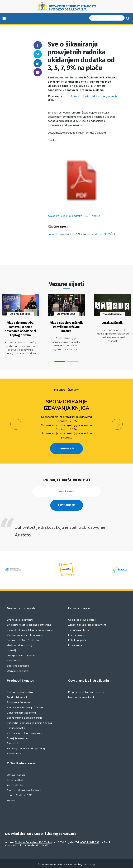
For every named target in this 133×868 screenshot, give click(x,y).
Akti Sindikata (15, 784)
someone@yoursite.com (38, 72)
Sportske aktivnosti (18, 665)
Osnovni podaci (16, 774)
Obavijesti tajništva (18, 670)
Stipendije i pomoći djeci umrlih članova (29, 722)
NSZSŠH (109, 234)
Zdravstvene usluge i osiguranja (25, 732)
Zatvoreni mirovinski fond (21, 712)
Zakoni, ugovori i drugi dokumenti (87, 624)
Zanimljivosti (14, 660)
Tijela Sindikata (16, 779)
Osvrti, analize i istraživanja (89, 680)
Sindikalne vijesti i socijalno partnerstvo (29, 624)
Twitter (38, 54)
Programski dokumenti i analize (86, 691)
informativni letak (92, 234)
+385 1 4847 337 (90, 841)
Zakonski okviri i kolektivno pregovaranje (94, 96)
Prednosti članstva (67, 389)
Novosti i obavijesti (21, 607)
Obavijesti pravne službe (82, 619)
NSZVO (44, 844)
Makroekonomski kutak (81, 696)
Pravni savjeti (76, 644)
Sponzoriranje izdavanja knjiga (67, 404)
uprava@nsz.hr (14, 844)
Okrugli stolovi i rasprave (21, 655)
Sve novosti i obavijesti (20, 619)
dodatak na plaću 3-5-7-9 (64, 234)
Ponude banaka (16, 727)
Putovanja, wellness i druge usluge (27, 748)
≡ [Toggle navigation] (4, 18)
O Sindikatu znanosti (22, 762)
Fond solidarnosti (17, 696)
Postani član (14, 753)
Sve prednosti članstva (20, 691)
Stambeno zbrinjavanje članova (25, 707)
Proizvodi (12, 742)
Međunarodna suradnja (20, 644)
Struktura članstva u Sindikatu (24, 789)
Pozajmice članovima (19, 702)
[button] (60, 361)
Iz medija (12, 650)
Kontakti (12, 800)
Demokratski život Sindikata (23, 639)
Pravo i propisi (79, 607)
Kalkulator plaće (77, 639)
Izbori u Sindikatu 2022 (20, 795)
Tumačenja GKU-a (79, 629)
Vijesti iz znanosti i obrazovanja (25, 634)
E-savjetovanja (77, 634)
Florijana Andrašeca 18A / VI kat (33, 841)
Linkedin (38, 63)
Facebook (38, 45)
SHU (51, 238)
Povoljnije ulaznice (17, 737)
